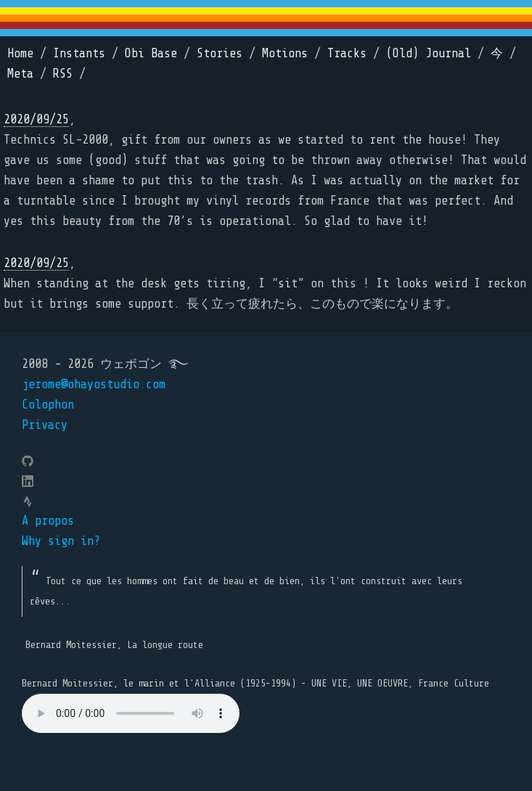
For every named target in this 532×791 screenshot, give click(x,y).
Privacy (45, 425)
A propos (48, 521)
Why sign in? (61, 541)
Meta (20, 74)
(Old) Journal (429, 53)
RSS (63, 74)
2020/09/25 (36, 119)
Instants (79, 53)
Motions (285, 53)
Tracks (347, 53)
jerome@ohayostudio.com (94, 384)
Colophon (48, 405)
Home (20, 53)
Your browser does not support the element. (131, 713)
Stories (220, 53)
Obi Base (151, 53)
